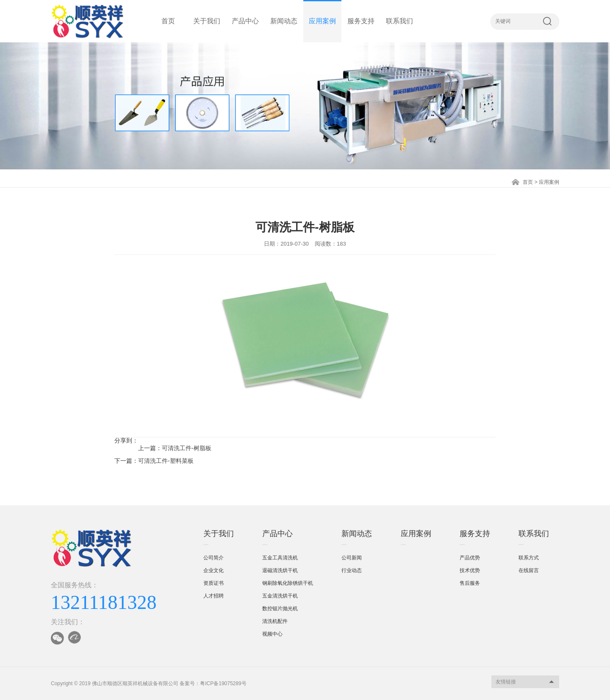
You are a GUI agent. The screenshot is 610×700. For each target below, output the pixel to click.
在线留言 (529, 570)
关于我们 (207, 21)
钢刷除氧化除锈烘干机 (288, 583)
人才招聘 (213, 596)
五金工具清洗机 (280, 558)
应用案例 (322, 21)
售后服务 (470, 583)
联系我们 (399, 21)
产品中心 (245, 21)
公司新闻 (352, 558)
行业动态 (352, 570)
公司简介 (213, 558)
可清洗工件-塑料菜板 (166, 461)
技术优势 (470, 570)
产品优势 (470, 558)
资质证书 (213, 583)
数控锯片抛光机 (280, 609)
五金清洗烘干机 (280, 596)
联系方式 (529, 558)
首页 (168, 21)
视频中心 (272, 634)
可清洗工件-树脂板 (187, 448)
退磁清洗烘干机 (280, 570)
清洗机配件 (275, 621)
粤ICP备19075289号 (223, 683)
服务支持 (361, 21)
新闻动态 (284, 21)
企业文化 (213, 570)
